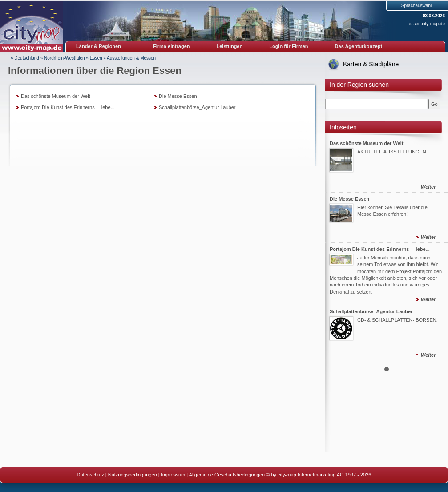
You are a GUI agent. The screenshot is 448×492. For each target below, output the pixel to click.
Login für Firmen (289, 46)
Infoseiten (343, 127)
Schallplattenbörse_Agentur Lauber (197, 107)
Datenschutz (91, 475)
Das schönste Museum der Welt (56, 96)
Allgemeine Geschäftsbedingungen (227, 475)
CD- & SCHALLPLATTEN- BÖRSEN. (398, 320)
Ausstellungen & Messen (131, 58)
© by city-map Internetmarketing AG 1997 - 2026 (319, 475)
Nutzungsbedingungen (133, 475)
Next (436, 247)
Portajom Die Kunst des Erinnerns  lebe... (68, 107)
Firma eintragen (172, 46)
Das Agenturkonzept (359, 46)
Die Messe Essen (178, 96)
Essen (96, 58)
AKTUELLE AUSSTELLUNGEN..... (395, 152)
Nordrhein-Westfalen (65, 58)
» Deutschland (25, 58)
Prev (337, 247)
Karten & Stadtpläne (371, 64)
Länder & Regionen (99, 46)
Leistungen (230, 46)
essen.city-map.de (427, 24)
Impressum (173, 475)
